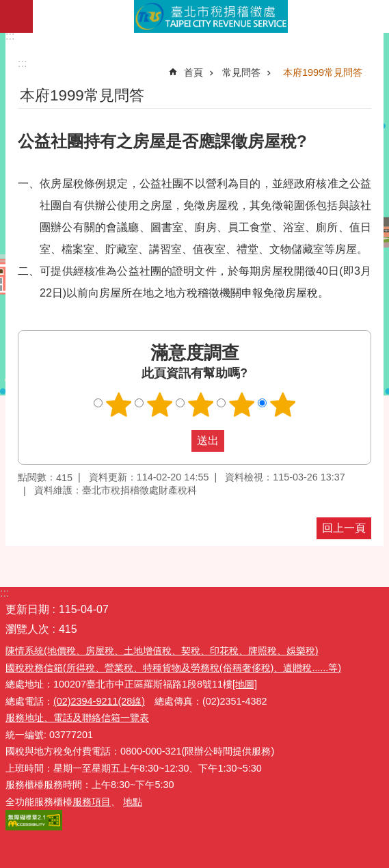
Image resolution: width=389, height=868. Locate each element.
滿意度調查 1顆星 (118, 405)
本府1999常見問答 (323, 72)
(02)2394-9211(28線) (99, 701)
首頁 (193, 72)
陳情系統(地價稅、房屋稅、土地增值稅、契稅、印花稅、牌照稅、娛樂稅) (162, 651)
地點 (133, 802)
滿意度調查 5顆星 (282, 405)
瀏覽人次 (27, 629)
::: (10, 36)
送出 (178, 441)
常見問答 (241, 72)
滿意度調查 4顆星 (241, 405)
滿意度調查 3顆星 (200, 405)
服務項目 (92, 802)
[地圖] (245, 684)
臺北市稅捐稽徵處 (211, 16)
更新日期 (27, 609)
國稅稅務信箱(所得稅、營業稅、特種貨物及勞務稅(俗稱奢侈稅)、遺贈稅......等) (173, 668)
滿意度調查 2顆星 (159, 405)
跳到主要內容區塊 (7, 7)
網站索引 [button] (16, 16)
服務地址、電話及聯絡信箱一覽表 (77, 718)
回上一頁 (344, 528)
